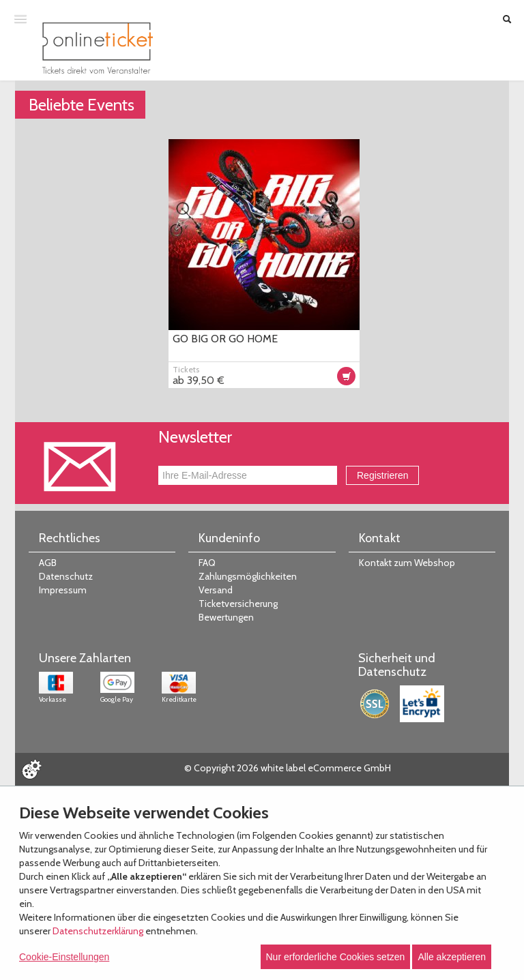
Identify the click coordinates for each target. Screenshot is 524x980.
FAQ (207, 563)
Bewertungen (226, 617)
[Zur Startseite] (98, 48)
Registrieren (382, 475)
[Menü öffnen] (20, 18)
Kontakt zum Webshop (407, 563)
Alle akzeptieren (452, 957)
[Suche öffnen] (507, 19)
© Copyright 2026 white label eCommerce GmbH (288, 768)
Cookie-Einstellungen (64, 957)
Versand (216, 590)
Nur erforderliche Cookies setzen (336, 957)
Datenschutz (66, 576)
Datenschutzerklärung (98, 931)
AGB (48, 563)
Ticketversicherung (238, 604)
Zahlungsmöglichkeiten (248, 576)
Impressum (63, 590)
